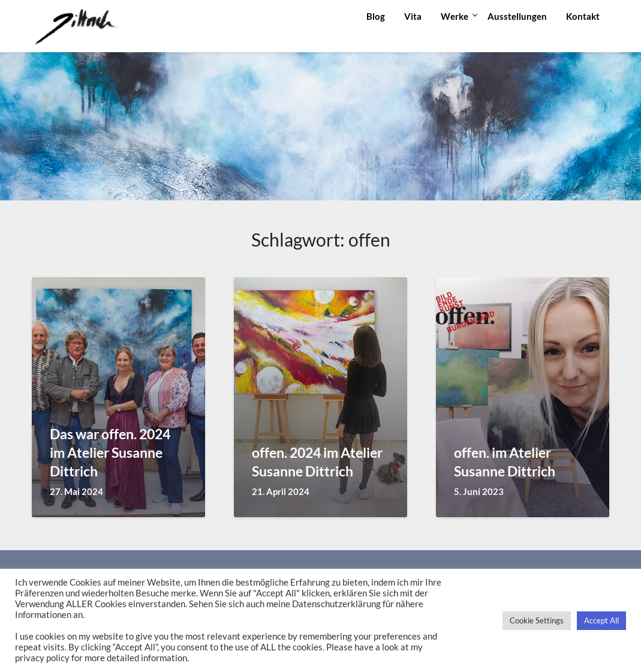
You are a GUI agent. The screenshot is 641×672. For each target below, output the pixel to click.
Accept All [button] (601, 620)
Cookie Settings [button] (537, 620)
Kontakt (583, 16)
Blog (376, 16)
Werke (455, 16)
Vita (413, 16)
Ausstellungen (517, 16)
